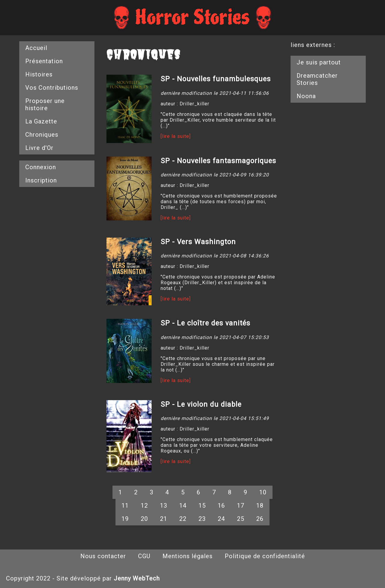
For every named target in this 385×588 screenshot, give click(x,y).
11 (125, 506)
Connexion (41, 167)
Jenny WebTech (137, 578)
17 (241, 506)
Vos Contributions (52, 88)
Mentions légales (188, 556)
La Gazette (41, 121)
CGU (144, 556)
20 (144, 519)
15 (202, 506)
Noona (306, 96)
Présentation (44, 61)
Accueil (36, 48)
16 (221, 506)
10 (263, 492)
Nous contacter (103, 556)
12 (144, 506)
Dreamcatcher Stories (317, 79)
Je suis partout (319, 62)
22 (183, 519)
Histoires (39, 74)
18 (260, 506)
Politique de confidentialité (265, 556)
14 (183, 506)
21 (164, 519)
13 (164, 506)
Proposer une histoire (45, 104)
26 (260, 519)
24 (221, 519)
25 (241, 519)
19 (125, 519)
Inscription (41, 180)
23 (202, 519)
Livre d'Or (39, 148)
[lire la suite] (176, 136)
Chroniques (42, 135)
